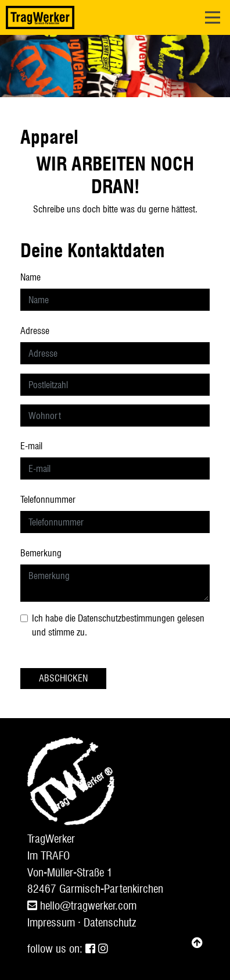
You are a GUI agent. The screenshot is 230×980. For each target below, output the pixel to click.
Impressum (51, 923)
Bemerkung (41, 553)
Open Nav (218, 10)
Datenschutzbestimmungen (126, 618)
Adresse (35, 331)
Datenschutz (110, 923)
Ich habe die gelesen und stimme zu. (118, 625)
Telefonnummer (48, 500)
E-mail (31, 446)
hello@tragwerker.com (82, 906)
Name (30, 277)
